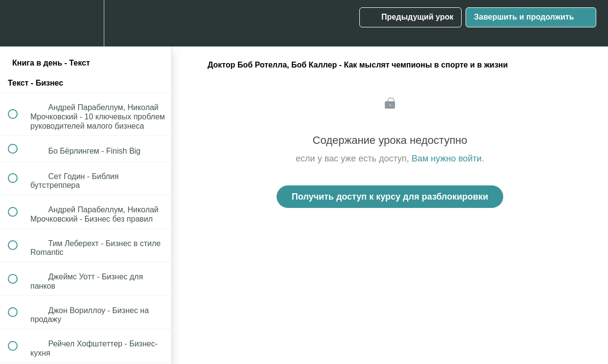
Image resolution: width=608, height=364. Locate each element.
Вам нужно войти (447, 159)
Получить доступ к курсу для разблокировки (390, 197)
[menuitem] (86, 23)
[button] (18, 23)
